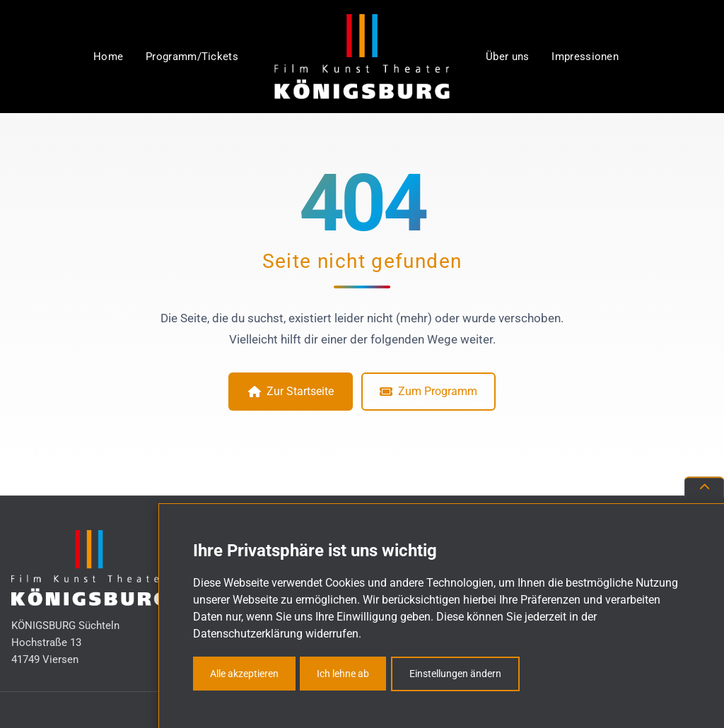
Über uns (507, 57)
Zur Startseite (291, 391)
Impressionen (585, 57)
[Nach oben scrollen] (704, 487)
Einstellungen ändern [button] (455, 674)
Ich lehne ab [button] (343, 674)
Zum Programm (428, 391)
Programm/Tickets (192, 57)
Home (108, 57)
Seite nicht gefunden (362, 261)
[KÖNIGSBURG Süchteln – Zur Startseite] (362, 57)
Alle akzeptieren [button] (244, 674)
